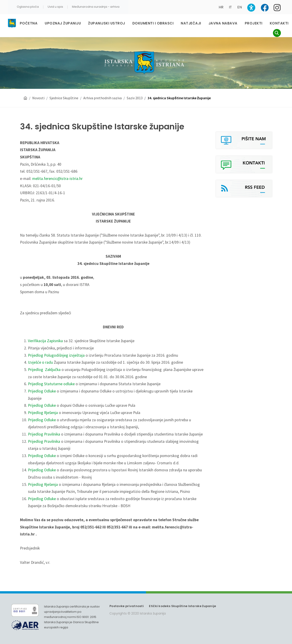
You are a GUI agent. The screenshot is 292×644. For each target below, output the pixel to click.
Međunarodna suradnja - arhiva (96, 7)
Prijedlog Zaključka (44, 370)
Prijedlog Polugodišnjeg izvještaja (56, 355)
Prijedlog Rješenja (43, 413)
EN (240, 7)
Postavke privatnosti (127, 606)
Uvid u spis (55, 7)
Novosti (38, 98)
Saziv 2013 (135, 98)
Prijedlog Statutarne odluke (51, 384)
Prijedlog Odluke (42, 391)
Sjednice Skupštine (64, 98)
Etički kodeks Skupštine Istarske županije (182, 606)
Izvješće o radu (40, 362)
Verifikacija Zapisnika (45, 341)
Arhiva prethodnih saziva (103, 98)
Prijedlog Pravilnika (44, 434)
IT (230, 7)
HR (221, 7)
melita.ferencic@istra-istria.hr (57, 179)
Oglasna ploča (28, 7)
